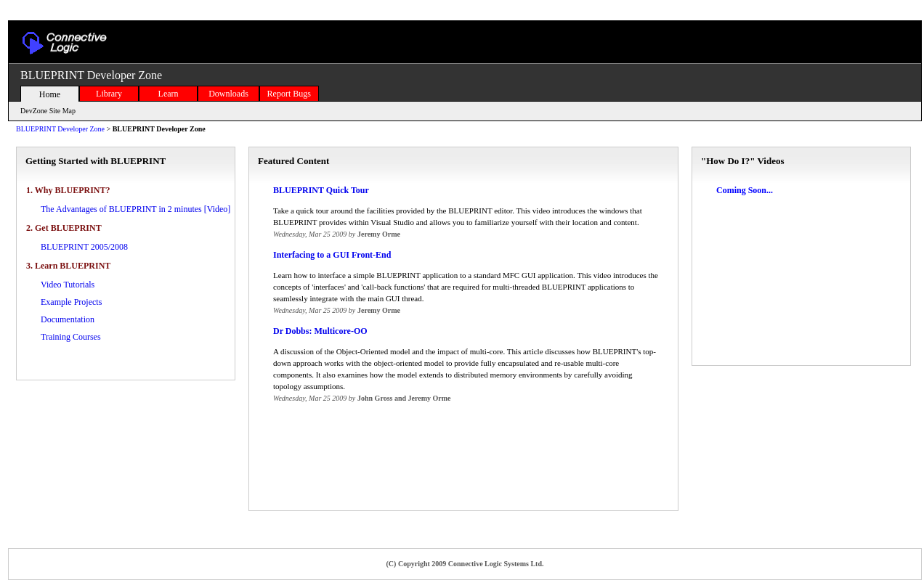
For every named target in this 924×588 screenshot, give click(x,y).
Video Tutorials (68, 285)
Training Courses (71, 337)
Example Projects (71, 302)
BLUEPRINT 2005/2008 (84, 247)
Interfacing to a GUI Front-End (332, 255)
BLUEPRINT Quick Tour (321, 190)
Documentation (68, 319)
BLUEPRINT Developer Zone (60, 129)
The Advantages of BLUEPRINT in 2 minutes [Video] (135, 209)
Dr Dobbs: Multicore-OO (320, 331)
